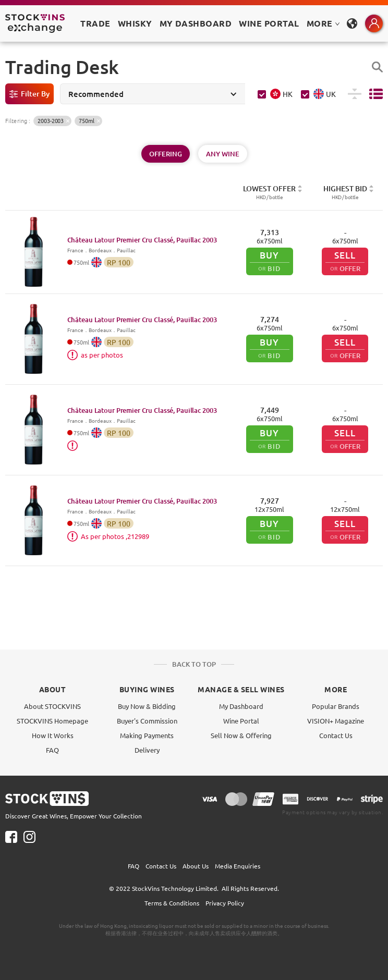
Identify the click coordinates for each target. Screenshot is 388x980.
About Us (196, 866)
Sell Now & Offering (241, 735)
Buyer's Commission (147, 721)
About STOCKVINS (52, 706)
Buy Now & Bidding (147, 706)
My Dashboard (241, 706)
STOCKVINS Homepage (52, 721)
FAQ (52, 750)
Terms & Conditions (172, 903)
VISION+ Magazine (336, 721)
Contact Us (336, 735)
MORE (323, 23)
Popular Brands (336, 706)
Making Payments (147, 735)
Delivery (147, 750)
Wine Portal (269, 23)
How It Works (53, 735)
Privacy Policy (225, 903)
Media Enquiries (238, 866)
